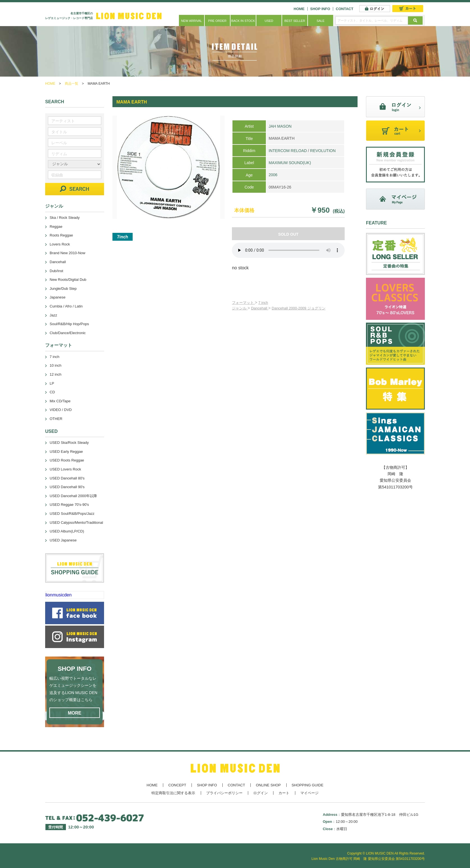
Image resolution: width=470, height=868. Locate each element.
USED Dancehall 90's (67, 487)
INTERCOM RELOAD (288, 151)
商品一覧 (72, 84)
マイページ (309, 793)
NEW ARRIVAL (192, 21)
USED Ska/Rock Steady (69, 443)
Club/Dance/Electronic (68, 333)
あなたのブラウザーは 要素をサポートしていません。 (288, 250)
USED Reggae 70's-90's (69, 505)
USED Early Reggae (66, 452)
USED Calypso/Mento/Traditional (76, 523)
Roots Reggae (61, 235)
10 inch (56, 365)
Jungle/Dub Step (63, 289)
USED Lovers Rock (65, 469)
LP (52, 383)
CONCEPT (177, 785)
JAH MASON (280, 126)
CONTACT (345, 9)
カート (284, 793)
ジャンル (240, 308)
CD (52, 392)
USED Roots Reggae (67, 460)
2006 (273, 175)
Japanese (57, 297)
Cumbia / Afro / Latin (66, 306)
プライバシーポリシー (224, 793)
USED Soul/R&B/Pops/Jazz (72, 514)
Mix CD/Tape (60, 401)
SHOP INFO (320, 9)
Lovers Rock (60, 244)
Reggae (56, 227)
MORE (75, 713)
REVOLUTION (323, 151)
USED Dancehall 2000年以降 (73, 496)
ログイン (261, 793)
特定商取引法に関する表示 (173, 793)
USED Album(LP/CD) (67, 531)
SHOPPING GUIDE (307, 785)
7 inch (263, 303)
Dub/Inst (56, 271)
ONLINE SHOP (268, 785)
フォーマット (243, 303)
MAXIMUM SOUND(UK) (290, 163)
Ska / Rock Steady (65, 218)
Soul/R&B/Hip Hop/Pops (69, 324)
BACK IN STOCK (243, 21)
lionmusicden (58, 595)
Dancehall (260, 308)
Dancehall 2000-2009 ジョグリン (299, 308)
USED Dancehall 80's (67, 478)
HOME (299, 9)
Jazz (53, 315)
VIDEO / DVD (61, 410)
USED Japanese (63, 540)
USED (269, 21)
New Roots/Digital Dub (68, 280)
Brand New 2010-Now (67, 253)
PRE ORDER (217, 21)
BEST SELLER (295, 21)
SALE (321, 21)
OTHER (56, 419)
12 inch (56, 374)
